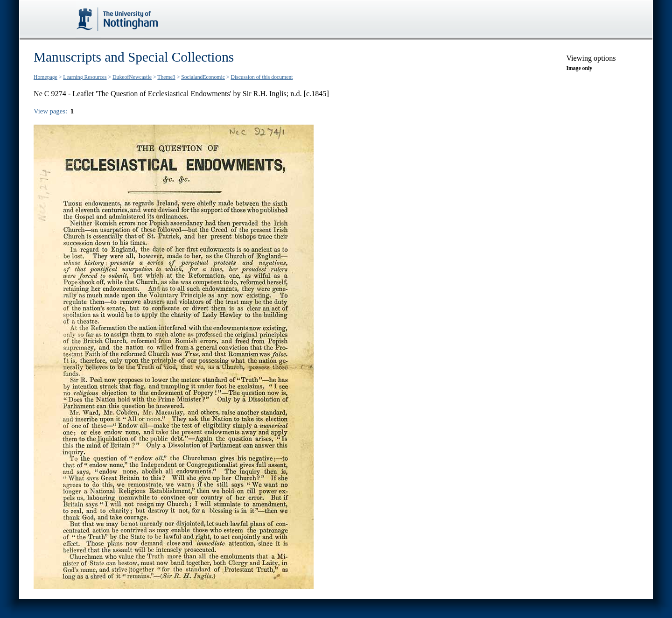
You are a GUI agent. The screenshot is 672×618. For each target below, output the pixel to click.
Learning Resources (85, 77)
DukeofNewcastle (132, 77)
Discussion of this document (262, 77)
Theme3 (166, 77)
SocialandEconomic (203, 77)
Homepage (45, 77)
